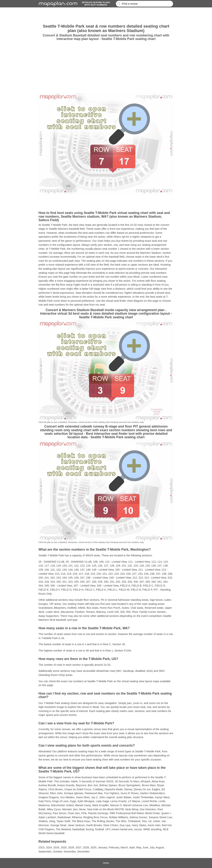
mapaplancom (57, 4)
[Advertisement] (20, 67)
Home (106, 863)
